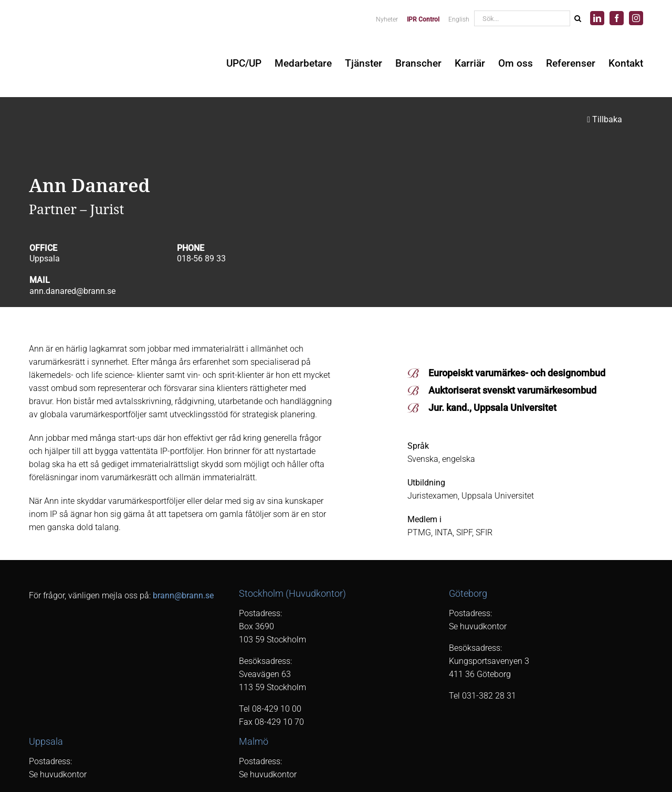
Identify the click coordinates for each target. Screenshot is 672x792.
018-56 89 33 (201, 258)
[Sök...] (522, 18)
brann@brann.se (183, 595)
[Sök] (577, 18)
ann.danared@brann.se (72, 291)
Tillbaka (605, 119)
